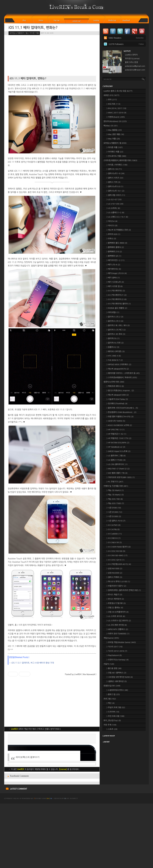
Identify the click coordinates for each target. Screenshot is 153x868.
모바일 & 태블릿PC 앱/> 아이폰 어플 (24, 33)
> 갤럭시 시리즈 (115, 178)
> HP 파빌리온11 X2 (116, 434)
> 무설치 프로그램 (116, 707)
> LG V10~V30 (115, 204)
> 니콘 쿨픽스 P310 (116, 521)
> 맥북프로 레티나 (115, 386)
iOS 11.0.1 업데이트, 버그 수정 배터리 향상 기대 (33, 663)
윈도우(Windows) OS (115, 121)
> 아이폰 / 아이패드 (117, 165)
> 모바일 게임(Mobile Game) (121, 642)
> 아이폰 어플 (115, 147)
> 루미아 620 (113, 234)
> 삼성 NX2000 (114, 573)
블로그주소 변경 (131, 62)
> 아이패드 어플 (115, 152)
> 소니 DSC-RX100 (116, 551)
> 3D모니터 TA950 (116, 421)
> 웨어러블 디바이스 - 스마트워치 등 (123, 373)
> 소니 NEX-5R (114, 542)
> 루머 (112, 100)
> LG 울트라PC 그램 (116, 456)
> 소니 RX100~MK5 (117, 555)
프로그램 (110, 699)
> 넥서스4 (112, 221)
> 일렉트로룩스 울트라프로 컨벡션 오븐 (124, 590)
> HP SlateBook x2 (116, 447)
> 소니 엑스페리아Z (116, 291)
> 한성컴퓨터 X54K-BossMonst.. (121, 412)
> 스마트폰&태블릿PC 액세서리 (122, 377)
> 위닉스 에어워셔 (115, 599)
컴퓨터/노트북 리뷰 (114, 382)
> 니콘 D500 (114, 508)
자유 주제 (110, 725)
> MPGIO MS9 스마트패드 (119, 364)
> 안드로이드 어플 (116, 156)
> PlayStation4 (114, 655)
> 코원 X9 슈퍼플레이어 (117, 612)
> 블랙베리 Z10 (114, 252)
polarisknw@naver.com (135, 70)
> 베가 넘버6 (113, 278)
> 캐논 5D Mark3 (115, 490)
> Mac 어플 (113, 139)
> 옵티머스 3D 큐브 (116, 334)
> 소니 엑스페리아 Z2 (117, 299)
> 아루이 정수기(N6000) (118, 634)
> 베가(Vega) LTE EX (117, 273)
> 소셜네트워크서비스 (117, 690)
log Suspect (71, 863)
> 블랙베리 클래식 (115, 247)
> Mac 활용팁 (114, 130)
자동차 (109, 664)
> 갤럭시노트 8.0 (115, 186)
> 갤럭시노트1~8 (115, 173)
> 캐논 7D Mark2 (115, 495)
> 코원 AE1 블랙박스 (116, 673)
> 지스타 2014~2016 (117, 651)
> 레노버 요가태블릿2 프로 (119, 230)
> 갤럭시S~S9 (114, 169)
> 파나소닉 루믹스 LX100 (118, 582)
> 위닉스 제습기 (114, 595)
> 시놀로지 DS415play (117, 399)
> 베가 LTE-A (113, 265)
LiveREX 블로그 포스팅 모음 (118, 91)
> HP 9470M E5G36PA (118, 443)
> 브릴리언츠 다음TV (116, 586)
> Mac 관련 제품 (115, 134)
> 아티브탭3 (113, 312)
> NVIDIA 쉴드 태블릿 (117, 308)
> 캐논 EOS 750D (115, 503)
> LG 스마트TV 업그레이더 (119, 621)
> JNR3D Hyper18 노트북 (118, 451)
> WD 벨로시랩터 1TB (117, 473)
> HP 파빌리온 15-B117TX (119, 438)
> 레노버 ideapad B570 (118, 369)
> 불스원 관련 (114, 668)
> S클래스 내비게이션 (117, 681)
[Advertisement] (52, 765)
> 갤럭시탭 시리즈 (116, 195)
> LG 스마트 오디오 (116, 616)
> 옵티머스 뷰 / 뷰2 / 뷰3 (118, 325)
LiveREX (8, 863)
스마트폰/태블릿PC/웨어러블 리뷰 (120, 160)
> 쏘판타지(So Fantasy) (118, 660)
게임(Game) (111, 638)
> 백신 (110, 703)
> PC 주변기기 (115, 482)
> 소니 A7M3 (114, 525)
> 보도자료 (113, 104)
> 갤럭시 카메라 (114, 577)
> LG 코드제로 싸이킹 (117, 625)
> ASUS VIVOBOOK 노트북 (119, 425)
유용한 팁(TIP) (112, 686)
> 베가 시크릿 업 (115, 286)
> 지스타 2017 (114, 647)
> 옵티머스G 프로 (115, 343)
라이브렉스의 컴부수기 (28, 821)
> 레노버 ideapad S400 (118, 395)
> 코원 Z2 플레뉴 (115, 608)
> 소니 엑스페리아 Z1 (117, 295)
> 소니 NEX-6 (114, 538)
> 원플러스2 (113, 347)
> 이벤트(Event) (116, 117)
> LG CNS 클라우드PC (117, 464)
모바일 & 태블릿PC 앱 (115, 143)
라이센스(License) (132, 59)
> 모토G (111, 239)
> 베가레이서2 (114, 269)
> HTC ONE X (114, 356)
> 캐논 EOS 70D (115, 499)
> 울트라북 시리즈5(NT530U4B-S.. (122, 408)
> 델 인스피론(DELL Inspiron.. (120, 391)
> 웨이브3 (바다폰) (116, 351)
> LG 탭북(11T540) (116, 460)
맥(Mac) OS (111, 126)
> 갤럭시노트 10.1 (115, 191)
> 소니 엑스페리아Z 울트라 (119, 304)
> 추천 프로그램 (115, 716)
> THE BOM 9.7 (115, 360)
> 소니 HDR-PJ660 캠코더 (119, 547)
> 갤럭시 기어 (113, 182)
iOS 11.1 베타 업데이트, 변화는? (33, 28)
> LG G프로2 (113, 208)
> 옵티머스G (113, 338)
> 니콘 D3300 (114, 516)
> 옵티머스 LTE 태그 (116, 330)
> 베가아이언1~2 (115, 260)
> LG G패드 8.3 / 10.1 (117, 217)
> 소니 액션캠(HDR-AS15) (119, 564)
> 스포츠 (112, 729)
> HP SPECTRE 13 (115, 430)
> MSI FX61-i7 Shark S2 (118, 469)
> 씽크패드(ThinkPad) (117, 404)
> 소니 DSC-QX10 (115, 560)
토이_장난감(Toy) (112, 720)
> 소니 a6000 (114, 534)
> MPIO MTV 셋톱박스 (117, 629)
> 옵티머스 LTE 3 (115, 321)
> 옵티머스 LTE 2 (115, 317)
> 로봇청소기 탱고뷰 (116, 603)
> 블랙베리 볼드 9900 (117, 243)
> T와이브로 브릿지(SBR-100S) (121, 477)
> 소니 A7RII (113, 529)
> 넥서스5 (112, 226)
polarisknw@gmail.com (135, 66)
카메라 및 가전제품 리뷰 (116, 486)
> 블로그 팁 (113, 694)
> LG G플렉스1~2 (115, 213)
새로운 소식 (111, 95)
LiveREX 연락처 (131, 55)
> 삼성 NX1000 (114, 569)
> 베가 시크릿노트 (115, 282)
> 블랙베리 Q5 (114, 256)
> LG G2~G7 (114, 199)
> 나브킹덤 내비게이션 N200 (120, 677)
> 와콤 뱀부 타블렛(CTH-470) (120, 417)
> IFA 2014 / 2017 (116, 108)
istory (38, 863)
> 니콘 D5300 (114, 512)
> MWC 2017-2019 (116, 113)
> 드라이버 (113, 712)
